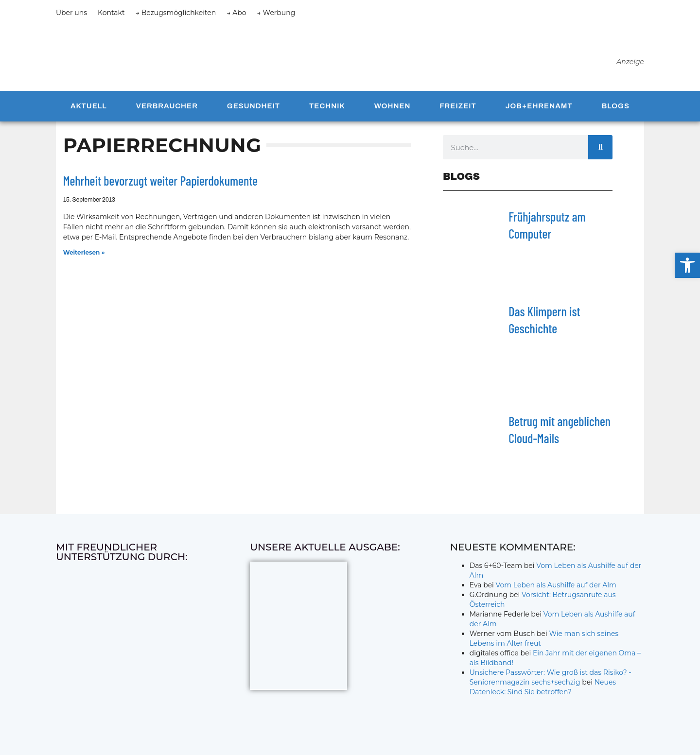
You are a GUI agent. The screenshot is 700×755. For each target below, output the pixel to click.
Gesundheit (254, 108)
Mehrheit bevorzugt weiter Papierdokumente (161, 183)
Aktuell (89, 108)
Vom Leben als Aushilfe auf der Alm (556, 587)
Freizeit (458, 108)
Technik (327, 108)
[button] (687, 265)
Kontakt (111, 13)
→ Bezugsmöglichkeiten (176, 13)
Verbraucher (167, 108)
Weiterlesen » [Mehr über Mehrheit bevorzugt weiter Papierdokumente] (84, 254)
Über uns (71, 13)
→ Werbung (276, 13)
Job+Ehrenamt (539, 108)
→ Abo (236, 13)
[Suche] (600, 150)
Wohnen (393, 108)
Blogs (616, 108)
